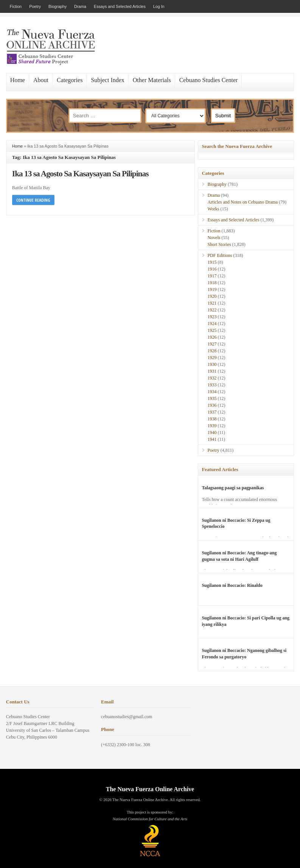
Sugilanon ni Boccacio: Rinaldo (232, 585)
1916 (212, 269)
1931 (212, 371)
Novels (214, 238)
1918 (212, 283)
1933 (212, 385)
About (41, 80)
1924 (212, 324)
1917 (212, 276)
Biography (58, 6)
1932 (212, 378)
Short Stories (219, 244)
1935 (212, 398)
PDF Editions (220, 255)
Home (18, 80)
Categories (70, 80)
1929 (212, 358)
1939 (212, 426)
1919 (212, 289)
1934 (212, 392)
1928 (212, 351)
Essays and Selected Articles (120, 6)
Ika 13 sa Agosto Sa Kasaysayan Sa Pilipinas (80, 174)
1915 (212, 262)
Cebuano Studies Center (209, 80)
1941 (212, 439)
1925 (212, 330)
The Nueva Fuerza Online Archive (150, 789)
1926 (212, 337)
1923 (212, 317)
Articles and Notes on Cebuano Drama (242, 202)
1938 (212, 419)
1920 (212, 296)
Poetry (35, 6)
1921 (212, 303)
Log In (159, 6)
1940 (212, 432)
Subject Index (107, 80)
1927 (212, 344)
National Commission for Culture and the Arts (150, 819)
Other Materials (152, 80)
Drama (80, 6)
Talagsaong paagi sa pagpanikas (233, 488)
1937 (212, 412)
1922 (212, 310)
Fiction (16, 6)
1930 (212, 364)
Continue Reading (33, 200)
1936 (212, 405)
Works (213, 209)
